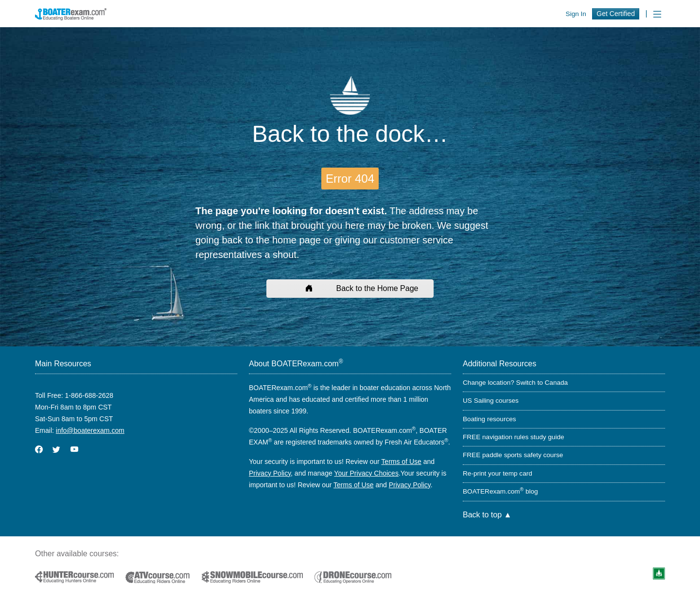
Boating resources (490, 419)
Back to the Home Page (350, 288)
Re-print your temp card (498, 473)
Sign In (576, 14)
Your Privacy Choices (366, 473)
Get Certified (616, 14)
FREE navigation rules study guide (514, 437)
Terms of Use (401, 462)
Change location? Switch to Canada (515, 383)
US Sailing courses (491, 401)
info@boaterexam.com (90, 430)
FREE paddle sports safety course (513, 455)
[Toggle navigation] (657, 14)
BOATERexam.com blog (500, 491)
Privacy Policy (270, 473)
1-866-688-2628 (89, 395)
